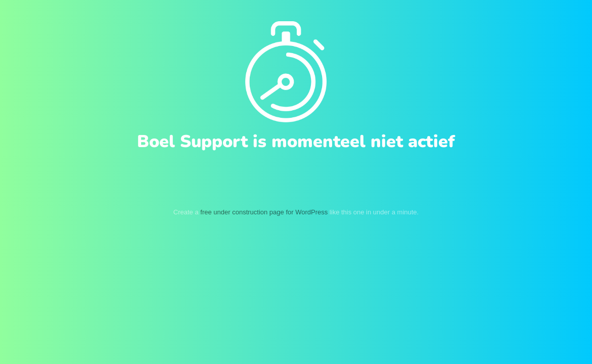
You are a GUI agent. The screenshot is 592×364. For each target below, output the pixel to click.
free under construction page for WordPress (264, 212)
